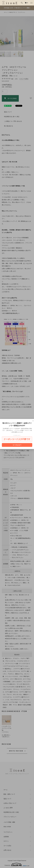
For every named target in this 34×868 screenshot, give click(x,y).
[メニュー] (31, 3)
